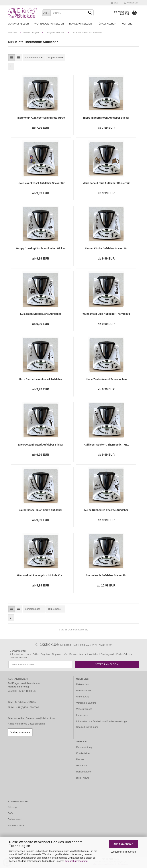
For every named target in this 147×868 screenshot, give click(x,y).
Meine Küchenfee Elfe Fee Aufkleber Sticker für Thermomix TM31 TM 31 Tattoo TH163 (106, 510)
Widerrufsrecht (84, 709)
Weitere (127, 24)
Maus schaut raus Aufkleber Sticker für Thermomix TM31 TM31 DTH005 (106, 183)
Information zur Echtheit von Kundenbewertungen (102, 721)
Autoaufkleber (19, 24)
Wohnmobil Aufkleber (49, 24)
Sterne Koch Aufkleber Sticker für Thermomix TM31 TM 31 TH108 (106, 576)
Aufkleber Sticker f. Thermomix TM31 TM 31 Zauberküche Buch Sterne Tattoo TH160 (106, 445)
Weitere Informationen (123, 852)
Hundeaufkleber (81, 24)
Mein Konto (82, 765)
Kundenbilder (83, 753)
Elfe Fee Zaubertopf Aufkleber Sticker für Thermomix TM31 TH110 (41, 445)
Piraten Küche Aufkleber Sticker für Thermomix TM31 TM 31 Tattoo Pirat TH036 (106, 249)
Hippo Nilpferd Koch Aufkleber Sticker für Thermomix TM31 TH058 (106, 118)
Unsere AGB (83, 697)
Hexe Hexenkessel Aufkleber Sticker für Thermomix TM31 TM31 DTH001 (41, 183)
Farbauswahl (15, 819)
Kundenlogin (131, 3)
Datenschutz (83, 684)
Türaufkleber (107, 24)
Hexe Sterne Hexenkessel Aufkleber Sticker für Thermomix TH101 (41, 379)
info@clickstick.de (45, 718)
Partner (80, 759)
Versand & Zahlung (86, 703)
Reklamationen (84, 690)
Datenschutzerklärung (76, 861)
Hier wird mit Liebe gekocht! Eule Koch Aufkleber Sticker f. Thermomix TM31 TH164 (41, 576)
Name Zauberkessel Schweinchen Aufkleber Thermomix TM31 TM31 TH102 (106, 379)
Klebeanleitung (84, 747)
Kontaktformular (16, 825)
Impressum (82, 715)
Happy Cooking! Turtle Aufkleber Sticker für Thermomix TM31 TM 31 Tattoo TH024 (41, 249)
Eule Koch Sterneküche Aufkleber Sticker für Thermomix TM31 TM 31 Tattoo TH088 (41, 314)
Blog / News (83, 778)
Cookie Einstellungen (87, 727)
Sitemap (12, 807)
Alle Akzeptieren (123, 844)
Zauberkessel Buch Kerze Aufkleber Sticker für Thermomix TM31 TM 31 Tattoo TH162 (41, 510)
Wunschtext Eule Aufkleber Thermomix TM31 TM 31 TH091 (106, 314)
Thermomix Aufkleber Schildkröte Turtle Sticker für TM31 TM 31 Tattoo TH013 (41, 118)
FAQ (10, 813)
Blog (115, 3)
